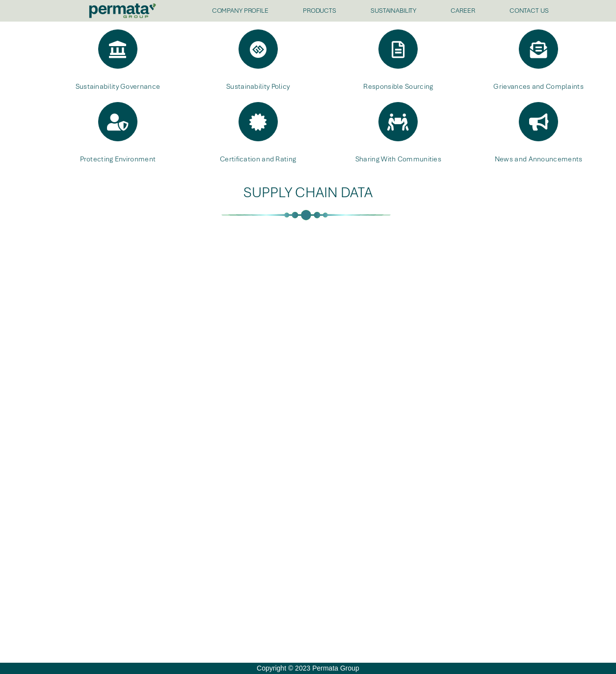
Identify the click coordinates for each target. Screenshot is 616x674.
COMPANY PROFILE (240, 11)
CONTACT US (529, 11)
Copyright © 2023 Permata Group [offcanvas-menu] (308, 668)
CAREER (463, 11)
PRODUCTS (320, 11)
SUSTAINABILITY (393, 11)
